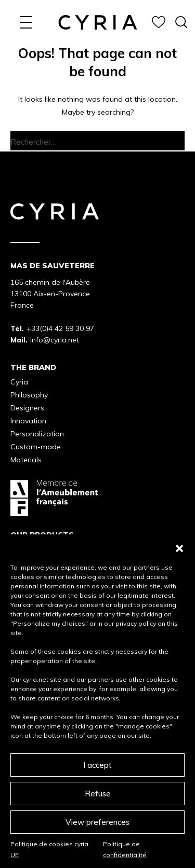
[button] (179, 547)
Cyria (19, 382)
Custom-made (36, 447)
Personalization (37, 434)
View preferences (97, 822)
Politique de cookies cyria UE (49, 849)
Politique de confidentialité (125, 849)
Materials (26, 460)
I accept (97, 765)
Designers (27, 408)
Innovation (28, 421)
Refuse (98, 794)
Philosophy (29, 395)
